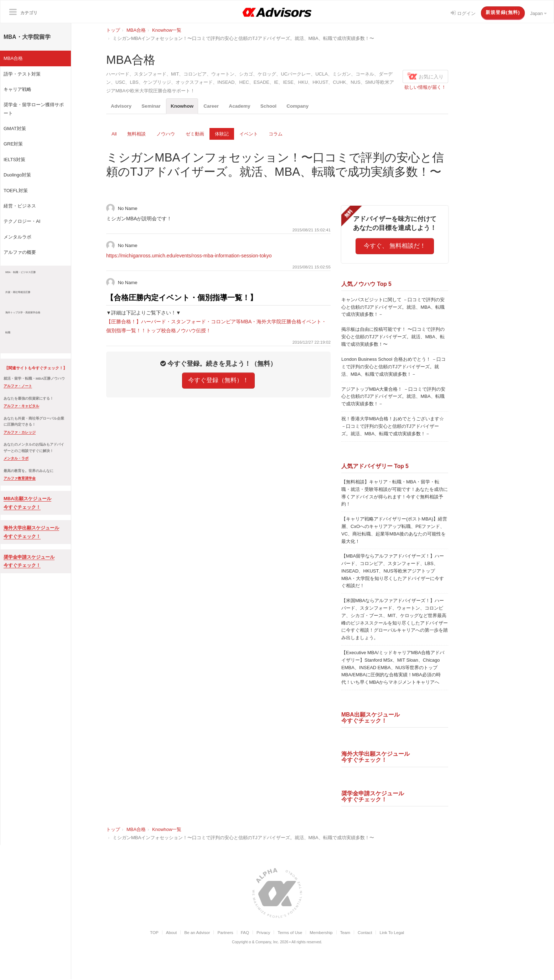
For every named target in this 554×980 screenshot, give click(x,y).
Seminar (156, 106)
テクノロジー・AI (22, 221)
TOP (154, 933)
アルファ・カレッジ (20, 432)
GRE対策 (13, 144)
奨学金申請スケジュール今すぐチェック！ (373, 797)
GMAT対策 (15, 129)
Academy (254, 106)
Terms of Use (290, 933)
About (172, 933)
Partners (225, 933)
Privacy (263, 933)
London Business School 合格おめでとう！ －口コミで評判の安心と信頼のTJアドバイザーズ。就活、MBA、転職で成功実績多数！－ (394, 367)
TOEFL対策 (16, 191)
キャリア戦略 (17, 89)
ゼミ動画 (195, 134)
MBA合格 (13, 58)
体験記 (222, 134)
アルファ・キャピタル (21, 406)
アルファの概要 (20, 252)
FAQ (245, 933)
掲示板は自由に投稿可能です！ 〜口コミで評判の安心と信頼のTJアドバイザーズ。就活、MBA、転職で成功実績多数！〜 (393, 337)
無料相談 (136, 134)
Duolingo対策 (17, 175)
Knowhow (190, 106)
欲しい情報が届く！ (425, 87)
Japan (538, 13)
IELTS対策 (14, 160)
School (286, 106)
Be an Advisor (197, 933)
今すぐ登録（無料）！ (218, 381)
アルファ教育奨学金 (20, 478)
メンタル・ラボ (16, 458)
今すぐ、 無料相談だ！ (395, 246)
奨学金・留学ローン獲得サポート (34, 109)
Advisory (123, 106)
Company (318, 106)
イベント (249, 134)
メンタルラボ (17, 237)
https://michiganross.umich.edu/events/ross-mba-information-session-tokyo (189, 256)
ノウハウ (166, 134)
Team (345, 933)
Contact (365, 933)
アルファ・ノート (18, 386)
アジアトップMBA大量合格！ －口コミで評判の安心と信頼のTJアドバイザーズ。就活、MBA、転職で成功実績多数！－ (393, 397)
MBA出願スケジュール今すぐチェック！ (371, 718)
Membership (321, 933)
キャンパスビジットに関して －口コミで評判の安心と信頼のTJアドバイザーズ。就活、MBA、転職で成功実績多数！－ (393, 307)
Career (222, 106)
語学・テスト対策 (22, 74)
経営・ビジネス (20, 206)
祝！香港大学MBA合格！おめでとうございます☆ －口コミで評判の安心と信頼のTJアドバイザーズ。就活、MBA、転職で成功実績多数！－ (393, 427)
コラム (276, 134)
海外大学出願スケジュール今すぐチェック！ (376, 758)
